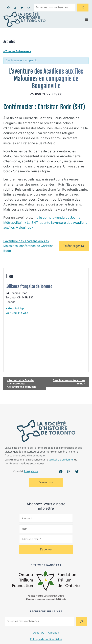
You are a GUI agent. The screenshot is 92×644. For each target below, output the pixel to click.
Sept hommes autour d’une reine (69, 382)
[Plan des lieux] (46, 348)
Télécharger (72, 246)
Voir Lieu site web (17, 313)
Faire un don (46, 482)
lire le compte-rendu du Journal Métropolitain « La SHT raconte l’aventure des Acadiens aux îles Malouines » (45, 222)
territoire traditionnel (61, 460)
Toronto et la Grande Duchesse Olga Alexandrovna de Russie (21, 384)
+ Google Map (15, 308)
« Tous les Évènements (17, 51)
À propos (53, 633)
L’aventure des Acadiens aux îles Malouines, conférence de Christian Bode (28, 246)
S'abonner (46, 549)
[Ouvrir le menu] (86, 19)
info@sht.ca (31, 471)
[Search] (83, 8)
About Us (39, 633)
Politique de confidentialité (46, 639)
